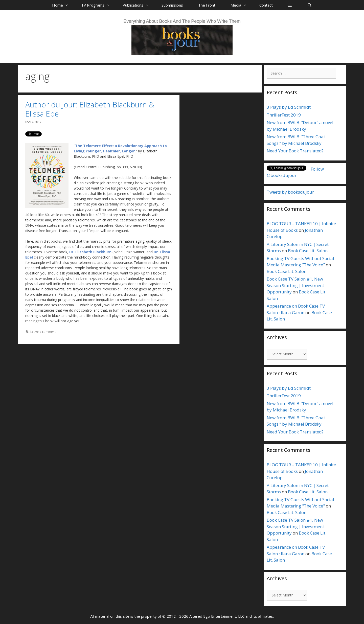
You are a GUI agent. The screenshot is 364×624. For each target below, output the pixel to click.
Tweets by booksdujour (290, 192)
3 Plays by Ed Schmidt (289, 107)
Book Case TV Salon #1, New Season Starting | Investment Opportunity (295, 285)
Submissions (172, 5)
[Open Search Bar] (309, 5)
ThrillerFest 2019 (284, 115)
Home (63, 5)
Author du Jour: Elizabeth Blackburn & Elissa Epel (90, 109)
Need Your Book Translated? (295, 151)
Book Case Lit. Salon (308, 251)
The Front (207, 5)
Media (241, 5)
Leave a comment (43, 332)
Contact (266, 5)
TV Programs (98, 5)
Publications (138, 5)
